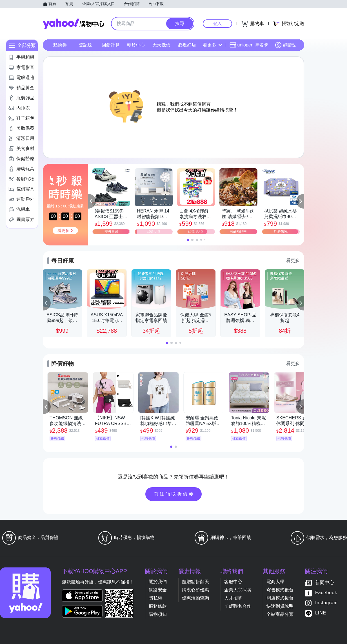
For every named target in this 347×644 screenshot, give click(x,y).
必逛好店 (187, 45)
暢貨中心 (136, 45)
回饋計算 (111, 45)
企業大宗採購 (238, 590)
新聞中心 (325, 583)
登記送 (85, 45)
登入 (217, 24)
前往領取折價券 (174, 494)
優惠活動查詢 (195, 598)
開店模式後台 (280, 598)
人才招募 (233, 598)
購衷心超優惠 (195, 590)
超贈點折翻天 (195, 582)
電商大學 (275, 582)
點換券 (60, 45)
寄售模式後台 (280, 590)
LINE (321, 613)
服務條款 (158, 606)
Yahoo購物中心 (74, 24)
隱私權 (155, 598)
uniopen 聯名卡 (249, 45)
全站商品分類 (280, 614)
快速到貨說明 (280, 606)
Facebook (326, 593)
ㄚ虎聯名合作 (238, 606)
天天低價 (161, 45)
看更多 (212, 45)
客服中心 (233, 582)
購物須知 (158, 614)
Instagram (326, 603)
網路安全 (158, 590)
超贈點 (286, 45)
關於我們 (158, 582)
